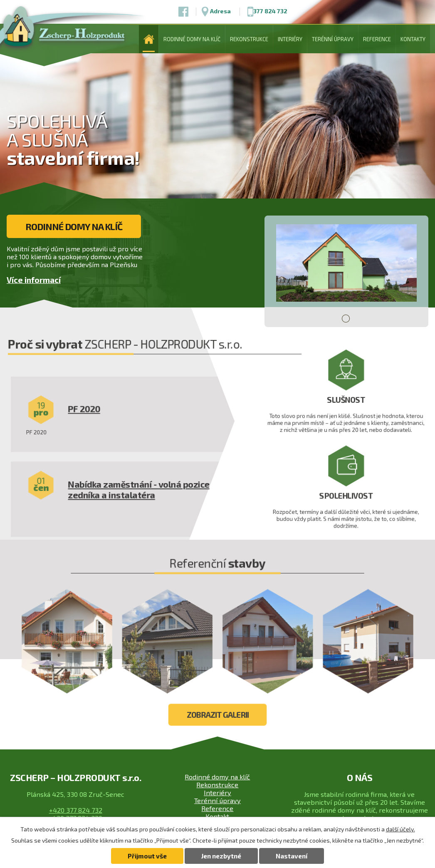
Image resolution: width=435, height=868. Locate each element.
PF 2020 (92, 430)
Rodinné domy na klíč (192, 39)
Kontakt (217, 816)
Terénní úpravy (333, 39)
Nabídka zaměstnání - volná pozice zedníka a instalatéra (143, 506)
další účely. (400, 829)
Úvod (149, 39)
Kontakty (413, 39)
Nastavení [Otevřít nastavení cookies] (292, 856)
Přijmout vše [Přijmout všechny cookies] (147, 856)
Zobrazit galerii (217, 728)
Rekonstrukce (249, 39)
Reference (377, 39)
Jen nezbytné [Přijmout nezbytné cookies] (221, 856)
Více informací (34, 280)
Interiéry (290, 39)
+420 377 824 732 (76, 810)
